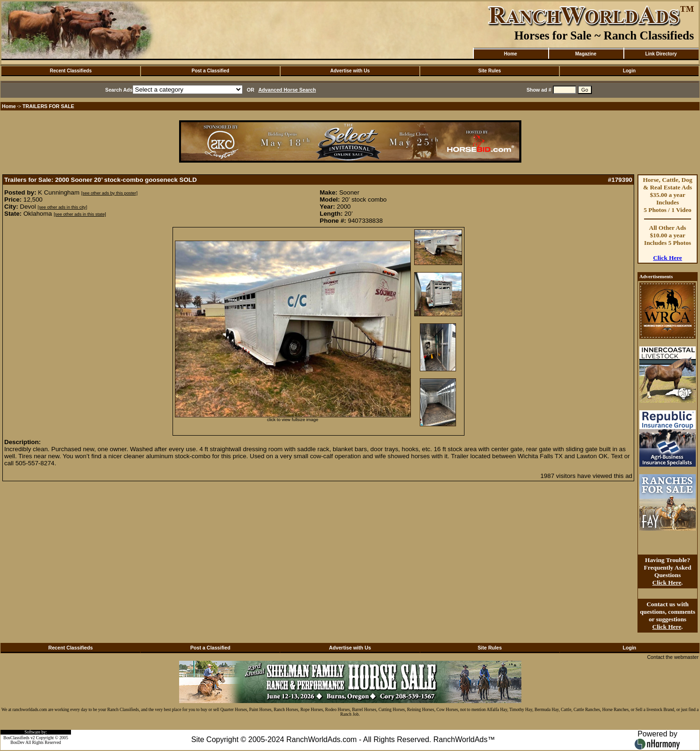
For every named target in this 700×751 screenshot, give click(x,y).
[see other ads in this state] (80, 214)
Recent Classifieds (71, 71)
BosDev (17, 743)
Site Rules (489, 71)
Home (511, 54)
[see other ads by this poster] (110, 193)
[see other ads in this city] (62, 207)
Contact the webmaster (673, 657)
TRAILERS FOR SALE (48, 106)
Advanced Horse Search (287, 90)
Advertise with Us (350, 71)
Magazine (586, 54)
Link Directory (661, 54)
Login (629, 71)
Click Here (668, 258)
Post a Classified (210, 71)
